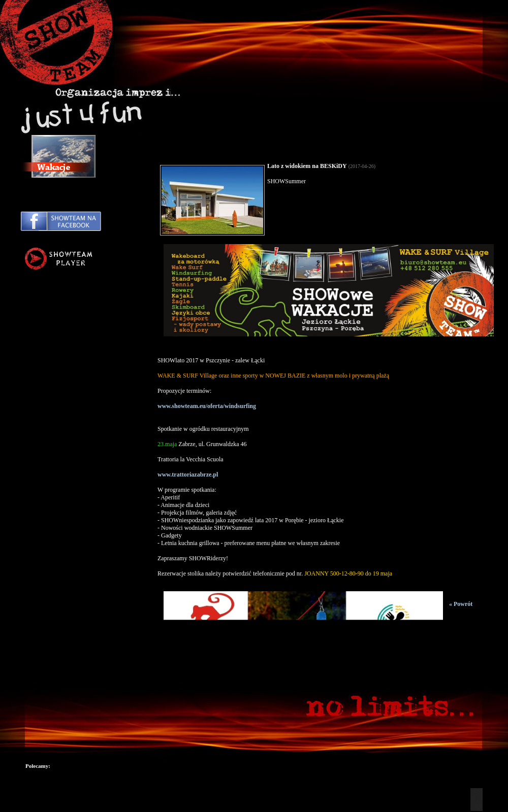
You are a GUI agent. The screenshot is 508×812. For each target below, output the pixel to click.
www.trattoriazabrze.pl (188, 475)
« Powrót (461, 604)
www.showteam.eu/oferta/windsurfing (207, 406)
